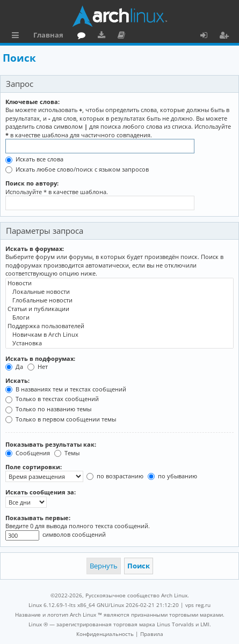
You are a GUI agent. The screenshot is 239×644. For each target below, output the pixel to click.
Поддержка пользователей (119, 326)
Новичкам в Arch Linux (119, 335)
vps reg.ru (198, 605)
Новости (119, 283)
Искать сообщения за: (41, 492)
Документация (123, 36)
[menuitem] (105, 634)
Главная (48, 35)
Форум (84, 36)
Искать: (17, 380)
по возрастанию (115, 476)
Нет (38, 367)
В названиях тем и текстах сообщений (66, 389)
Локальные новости (119, 292)
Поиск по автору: (32, 183)
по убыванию (172, 476)
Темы (67, 453)
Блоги (119, 317)
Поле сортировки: (34, 467)
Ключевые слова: (32, 102)
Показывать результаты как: (51, 444)
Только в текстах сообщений (52, 399)
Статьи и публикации (119, 309)
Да (14, 367)
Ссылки (17, 36)
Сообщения (28, 453)
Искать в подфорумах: (40, 358)
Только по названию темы (48, 409)
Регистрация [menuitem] (226, 36)
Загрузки (103, 36)
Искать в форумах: (35, 249)
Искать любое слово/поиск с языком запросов (77, 169)
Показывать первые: (38, 518)
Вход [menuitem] (208, 36)
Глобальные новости (119, 300)
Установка (119, 343)
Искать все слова (34, 159)
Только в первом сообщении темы (61, 419)
